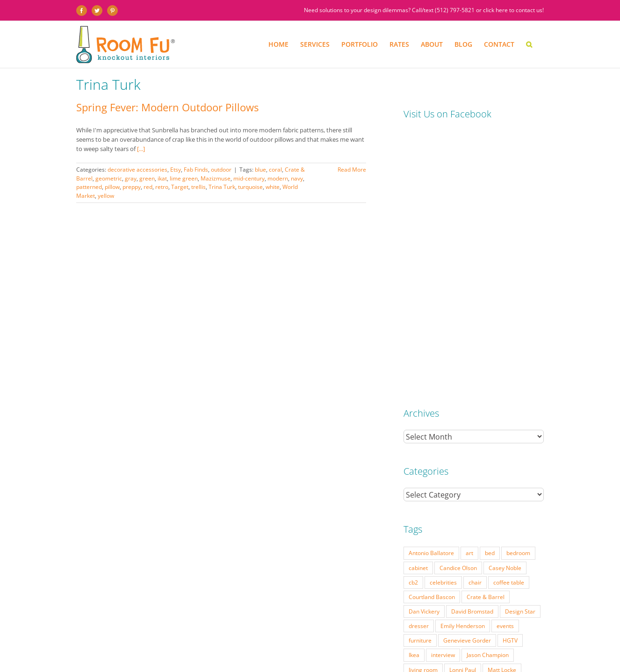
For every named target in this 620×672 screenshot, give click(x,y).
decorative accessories (137, 170)
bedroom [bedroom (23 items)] (518, 289)
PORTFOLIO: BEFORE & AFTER (173, 646)
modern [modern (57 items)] (516, 420)
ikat (162, 178)
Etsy (176, 170)
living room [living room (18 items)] (423, 405)
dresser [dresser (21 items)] (419, 361)
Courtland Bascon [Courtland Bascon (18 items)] (432, 332)
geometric (109, 178)
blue (260, 170)
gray (131, 178)
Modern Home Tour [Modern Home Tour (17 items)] (434, 434)
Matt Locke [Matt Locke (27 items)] (502, 405)
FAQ (301, 646)
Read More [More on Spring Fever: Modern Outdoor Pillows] (352, 170)
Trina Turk (222, 187)
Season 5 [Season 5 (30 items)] (445, 449)
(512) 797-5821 (455, 10)
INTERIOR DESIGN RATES (242, 646)
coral (275, 170)
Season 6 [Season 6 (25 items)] (481, 449)
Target (180, 187)
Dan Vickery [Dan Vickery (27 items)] (424, 347)
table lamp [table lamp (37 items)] (482, 463)
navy (297, 178)
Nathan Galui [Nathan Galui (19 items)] (489, 434)
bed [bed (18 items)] (490, 289)
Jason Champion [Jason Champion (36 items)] (488, 390)
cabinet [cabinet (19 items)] (418, 303)
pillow (112, 187)
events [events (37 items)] (505, 361)
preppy (132, 187)
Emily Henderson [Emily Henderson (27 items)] (463, 361)
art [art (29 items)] (469, 289)
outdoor (221, 170)
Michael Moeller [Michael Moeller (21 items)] (430, 420)
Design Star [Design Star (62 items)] (520, 347)
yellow (106, 196)
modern (278, 178)
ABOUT (320, 646)
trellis (198, 187)
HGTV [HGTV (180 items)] (510, 376)
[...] (141, 149)
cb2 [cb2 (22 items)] (413, 318)
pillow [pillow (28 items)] (525, 434)
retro (162, 187)
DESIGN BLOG (390, 646)
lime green (184, 178)
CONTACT (422, 646)
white (273, 187)
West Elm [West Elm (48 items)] (421, 492)
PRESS (284, 646)
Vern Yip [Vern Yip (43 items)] (471, 478)
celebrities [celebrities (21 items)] (443, 318)
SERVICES (122, 646)
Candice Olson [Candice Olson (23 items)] (458, 303)
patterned (89, 187)
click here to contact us (513, 10)
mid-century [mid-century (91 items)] (478, 420)
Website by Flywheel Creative (230, 653)
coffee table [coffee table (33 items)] (509, 318)
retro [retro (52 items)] (415, 449)
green (147, 178)
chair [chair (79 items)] (475, 318)
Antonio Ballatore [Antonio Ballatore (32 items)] (431, 289)
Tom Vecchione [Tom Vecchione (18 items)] (429, 478)
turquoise (250, 187)
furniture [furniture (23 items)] (420, 376)
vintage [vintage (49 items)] (503, 478)
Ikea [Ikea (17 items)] (414, 390)
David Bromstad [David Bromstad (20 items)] (472, 347)
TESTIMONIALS (351, 646)
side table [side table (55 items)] (421, 463)
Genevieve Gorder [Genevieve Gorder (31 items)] (467, 376)
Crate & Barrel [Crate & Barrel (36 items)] (486, 332)
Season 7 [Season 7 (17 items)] (516, 449)
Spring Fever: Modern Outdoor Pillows (167, 107)
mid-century (249, 178)
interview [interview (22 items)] (443, 390)
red (148, 187)
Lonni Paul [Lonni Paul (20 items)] (463, 405)
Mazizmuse (216, 178)
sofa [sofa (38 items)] (451, 463)
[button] (529, 44)
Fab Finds (196, 170)
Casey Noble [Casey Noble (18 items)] (505, 303)
